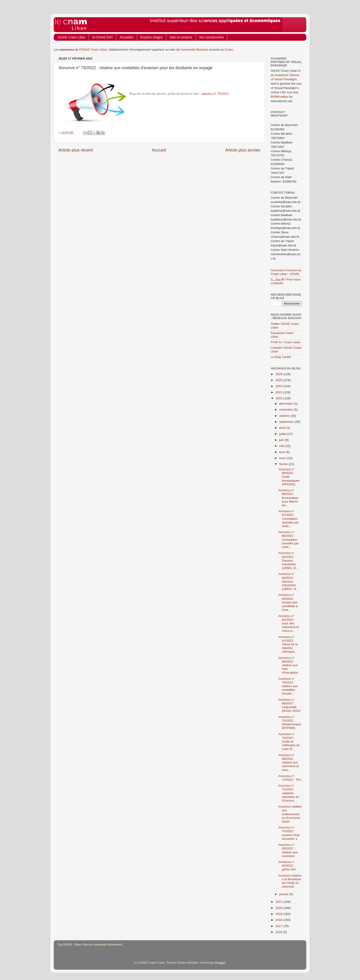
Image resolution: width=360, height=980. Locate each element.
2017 (279, 926)
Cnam (229, 50)
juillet (283, 434)
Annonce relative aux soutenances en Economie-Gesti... (290, 814)
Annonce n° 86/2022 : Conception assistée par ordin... (289, 540)
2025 (279, 380)
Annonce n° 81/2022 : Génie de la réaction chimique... (288, 644)
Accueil (159, 150)
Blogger (220, 963)
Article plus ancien (243, 150)
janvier (284, 894)
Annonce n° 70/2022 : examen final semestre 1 (289, 833)
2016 (279, 932)
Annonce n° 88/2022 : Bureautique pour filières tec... (289, 498)
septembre (287, 422)
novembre (287, 410)
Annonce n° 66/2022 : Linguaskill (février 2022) (289, 705)
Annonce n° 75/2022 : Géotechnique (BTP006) (290, 723)
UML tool (286, 92)
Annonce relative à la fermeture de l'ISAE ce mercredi (290, 881)
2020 (279, 908)
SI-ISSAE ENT (103, 37)
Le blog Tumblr (281, 357)
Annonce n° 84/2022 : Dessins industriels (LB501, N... (288, 581)
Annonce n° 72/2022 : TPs (290, 778)
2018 (279, 920)
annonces (67, 50)
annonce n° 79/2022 (215, 94)
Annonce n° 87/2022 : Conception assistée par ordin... (289, 519)
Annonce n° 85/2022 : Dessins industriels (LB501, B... (288, 560)
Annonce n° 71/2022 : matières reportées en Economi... (289, 793)
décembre (287, 404)
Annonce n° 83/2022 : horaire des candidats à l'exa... (288, 602)
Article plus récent (76, 150)
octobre (285, 416)
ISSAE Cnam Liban (72, 37)
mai (282, 446)
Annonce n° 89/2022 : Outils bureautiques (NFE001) (289, 477)
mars (283, 458)
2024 (279, 386)
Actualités (127, 37)
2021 (279, 902)
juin (282, 440)
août (283, 428)
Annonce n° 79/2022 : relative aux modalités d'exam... (288, 686)
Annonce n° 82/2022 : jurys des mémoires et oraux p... (289, 623)
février (284, 464)
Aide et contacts (181, 37)
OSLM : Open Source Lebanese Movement (93, 944)
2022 (279, 398)
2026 (279, 374)
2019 (279, 914)
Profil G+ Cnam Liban (285, 342)
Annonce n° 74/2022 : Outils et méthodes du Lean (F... (289, 742)
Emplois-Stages (152, 37)
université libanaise (195, 50)
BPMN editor (280, 97)
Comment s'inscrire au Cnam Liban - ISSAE (286, 272)
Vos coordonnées (211, 37)
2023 (279, 392)
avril (283, 452)
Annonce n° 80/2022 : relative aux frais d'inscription (288, 665)
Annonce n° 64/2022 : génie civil (287, 866)
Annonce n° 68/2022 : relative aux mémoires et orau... (289, 763)
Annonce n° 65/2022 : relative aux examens (288, 850)
